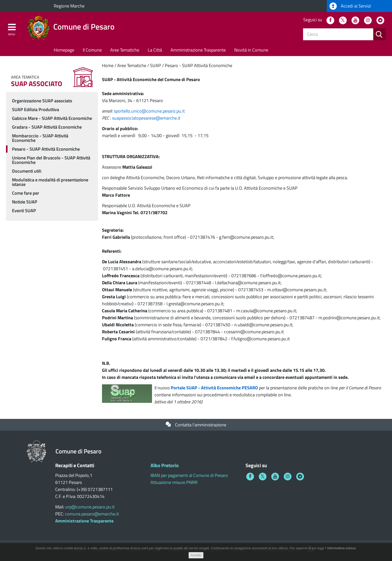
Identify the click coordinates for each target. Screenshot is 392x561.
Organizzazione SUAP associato (42, 101)
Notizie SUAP (25, 202)
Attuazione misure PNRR (174, 482)
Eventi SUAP (24, 211)
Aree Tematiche (125, 50)
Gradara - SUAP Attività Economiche (47, 127)
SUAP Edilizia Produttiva (35, 109)
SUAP (155, 65)
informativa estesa (341, 550)
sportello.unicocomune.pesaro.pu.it (149, 111)
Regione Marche (69, 6)
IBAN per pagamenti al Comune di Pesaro (189, 475)
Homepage (64, 50)
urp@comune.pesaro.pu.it (90, 507)
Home (108, 65)
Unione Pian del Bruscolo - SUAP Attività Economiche (51, 160)
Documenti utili (27, 171)
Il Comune (92, 50)
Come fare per (26, 193)
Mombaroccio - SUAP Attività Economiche (40, 138)
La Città (155, 50)
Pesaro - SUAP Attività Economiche (198, 65)
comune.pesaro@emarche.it (92, 514)
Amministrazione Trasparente (198, 50)
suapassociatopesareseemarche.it (146, 118)
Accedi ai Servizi (350, 6)
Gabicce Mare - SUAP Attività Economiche (52, 118)
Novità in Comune (251, 50)
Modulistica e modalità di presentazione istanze (50, 182)
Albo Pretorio (165, 465)
